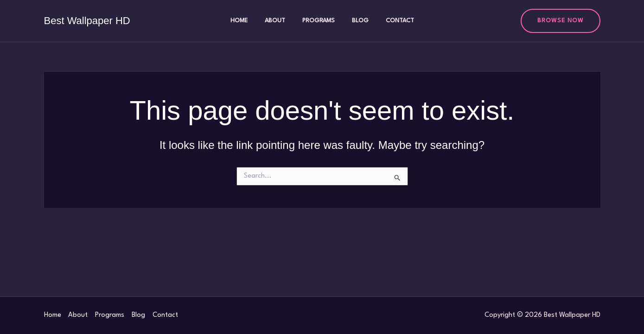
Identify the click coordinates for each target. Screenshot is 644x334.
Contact (392, 21)
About (279, 21)
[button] (561, 21)
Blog (356, 21)
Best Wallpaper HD (87, 21)
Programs (319, 21)
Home (247, 21)
